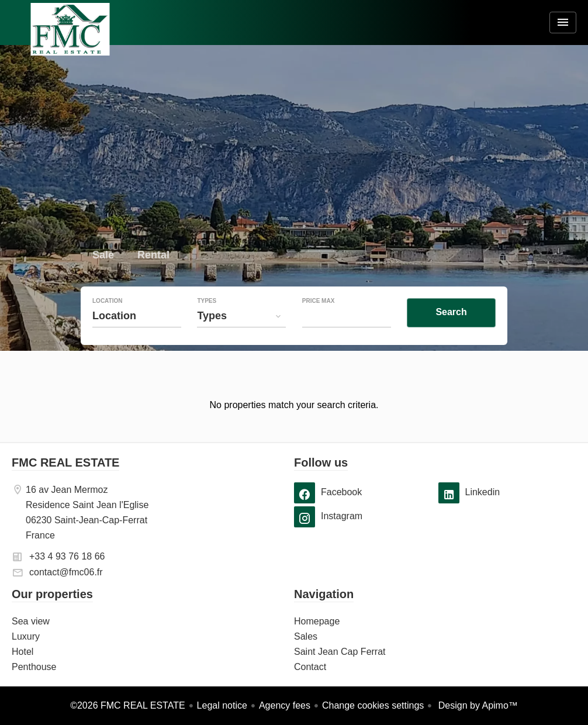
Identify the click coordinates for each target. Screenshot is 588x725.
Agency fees (285, 705)
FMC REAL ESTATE (65, 462)
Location (107, 301)
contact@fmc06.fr (66, 572)
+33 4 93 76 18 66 (67, 556)
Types (207, 301)
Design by (477, 705)
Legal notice (222, 705)
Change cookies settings (373, 705)
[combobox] (137, 316)
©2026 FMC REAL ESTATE (127, 705)
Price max (319, 301)
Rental (153, 256)
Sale (103, 256)
